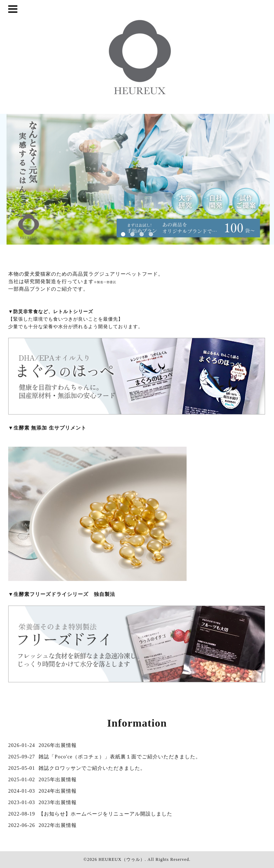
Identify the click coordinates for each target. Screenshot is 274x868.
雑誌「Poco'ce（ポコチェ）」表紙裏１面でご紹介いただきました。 (120, 757)
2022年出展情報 (58, 825)
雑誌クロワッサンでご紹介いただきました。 (92, 768)
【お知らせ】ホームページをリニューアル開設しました (105, 814)
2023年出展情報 (58, 802)
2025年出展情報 (58, 780)
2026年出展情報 (58, 745)
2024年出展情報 (58, 791)
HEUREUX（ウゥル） (121, 859)
